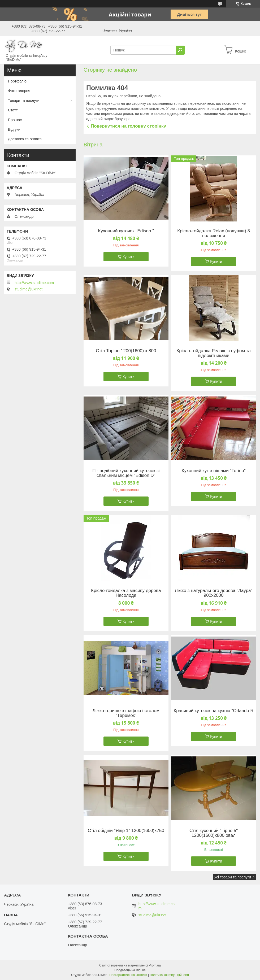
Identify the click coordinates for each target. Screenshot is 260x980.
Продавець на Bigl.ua (130, 970)
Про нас (15, 120)
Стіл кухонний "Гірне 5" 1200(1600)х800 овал (214, 833)
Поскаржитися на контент (128, 975)
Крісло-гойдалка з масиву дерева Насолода (126, 593)
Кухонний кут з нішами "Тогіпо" (214, 471)
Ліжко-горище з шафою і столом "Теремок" (126, 713)
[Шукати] (180, 50)
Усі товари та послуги (233, 877)
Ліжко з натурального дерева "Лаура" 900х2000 (214, 593)
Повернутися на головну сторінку (128, 126)
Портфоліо (17, 81)
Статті (13, 110)
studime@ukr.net (29, 289)
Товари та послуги (24, 101)
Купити (129, 257)
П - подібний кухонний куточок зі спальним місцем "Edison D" (126, 473)
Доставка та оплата (25, 139)
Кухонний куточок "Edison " (126, 231)
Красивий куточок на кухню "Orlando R (213, 711)
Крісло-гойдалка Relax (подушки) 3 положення (214, 233)
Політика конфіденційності (169, 975)
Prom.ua (155, 965)
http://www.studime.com (34, 283)
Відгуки (14, 129)
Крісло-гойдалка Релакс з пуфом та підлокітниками (214, 353)
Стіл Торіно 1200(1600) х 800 (126, 351)
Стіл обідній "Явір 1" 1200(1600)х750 (126, 831)
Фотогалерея (19, 91)
